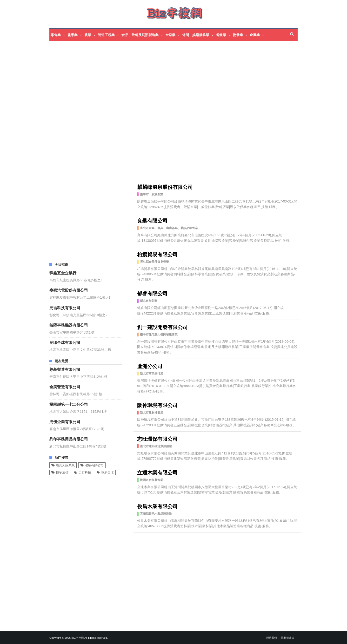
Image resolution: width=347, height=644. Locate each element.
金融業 (170, 35)
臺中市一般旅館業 (152, 194)
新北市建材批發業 (152, 413)
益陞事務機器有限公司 (69, 325)
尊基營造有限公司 (65, 369)
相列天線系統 (65, 465)
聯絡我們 (272, 638)
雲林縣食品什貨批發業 (154, 262)
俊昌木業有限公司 (157, 506)
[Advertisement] (187, 77)
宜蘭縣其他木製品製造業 (156, 514)
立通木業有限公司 (157, 472)
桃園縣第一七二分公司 (69, 404)
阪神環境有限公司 (157, 405)
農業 (88, 35)
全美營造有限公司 (65, 387)
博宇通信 (62, 472)
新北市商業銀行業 (152, 374)
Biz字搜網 (77, 638)
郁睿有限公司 (152, 293)
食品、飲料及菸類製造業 (140, 35)
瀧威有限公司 (94, 465)
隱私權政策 (288, 638)
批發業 (238, 35)
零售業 (56, 35)
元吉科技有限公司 (65, 308)
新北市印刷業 (149, 301)
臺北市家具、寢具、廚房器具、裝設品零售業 (169, 228)
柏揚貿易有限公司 (157, 254)
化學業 (73, 35)
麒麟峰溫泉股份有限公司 (165, 187)
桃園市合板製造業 (152, 480)
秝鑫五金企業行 (63, 273)
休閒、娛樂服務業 (196, 35)
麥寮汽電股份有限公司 (69, 290)
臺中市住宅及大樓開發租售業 (159, 335)
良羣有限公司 (152, 220)
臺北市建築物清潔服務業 (156, 446)
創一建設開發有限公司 (162, 327)
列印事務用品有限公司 (69, 439)
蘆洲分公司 (150, 366)
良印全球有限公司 (65, 342)
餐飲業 (221, 35)
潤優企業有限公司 (65, 421)
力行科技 (85, 472)
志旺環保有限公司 (157, 438)
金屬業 (255, 35)
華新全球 (107, 472)
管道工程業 (106, 35)
